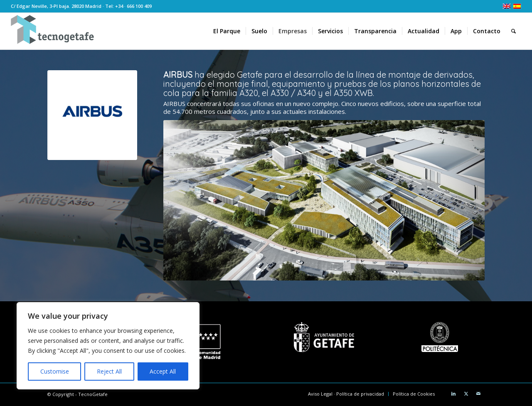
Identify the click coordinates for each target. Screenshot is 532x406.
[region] (108, 346)
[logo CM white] (208, 342)
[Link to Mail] (478, 394)
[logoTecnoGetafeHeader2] (52, 31)
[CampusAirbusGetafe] (324, 201)
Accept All (163, 371)
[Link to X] (466, 394)
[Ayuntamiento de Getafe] (324, 337)
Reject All (109, 371)
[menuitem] (227, 31)
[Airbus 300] (92, 115)
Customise (55, 371)
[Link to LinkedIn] (453, 394)
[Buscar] (514, 31)
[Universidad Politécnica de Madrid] (440, 337)
